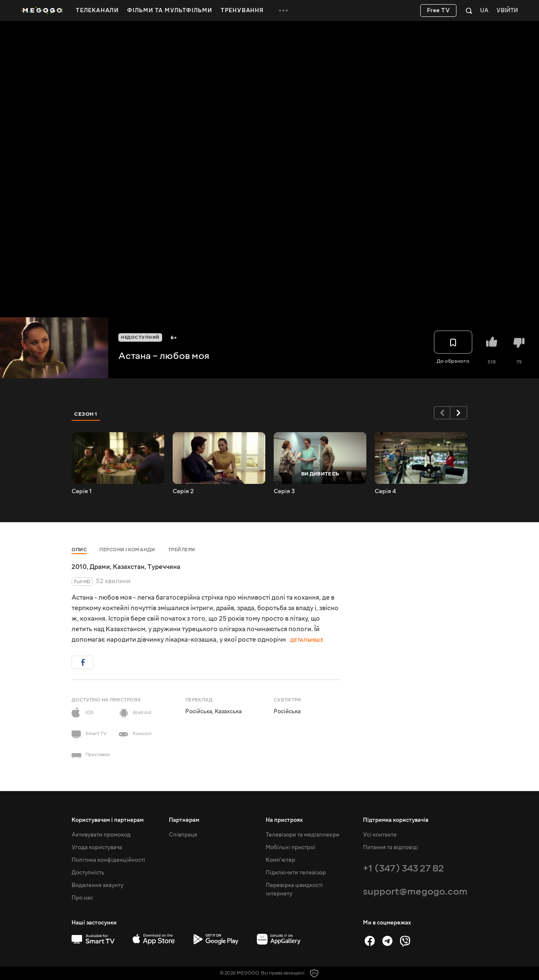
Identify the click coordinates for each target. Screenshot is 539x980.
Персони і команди (127, 550)
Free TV (439, 11)
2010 (79, 567)
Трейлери (182, 550)
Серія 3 (284, 491)
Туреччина (164, 567)
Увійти (507, 11)
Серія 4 (385, 491)
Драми (100, 567)
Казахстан (129, 567)
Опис (79, 550)
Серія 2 (183, 491)
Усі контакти (380, 835)
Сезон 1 (86, 414)
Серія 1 (82, 491)
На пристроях (284, 820)
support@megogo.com (415, 891)
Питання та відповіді (391, 847)
